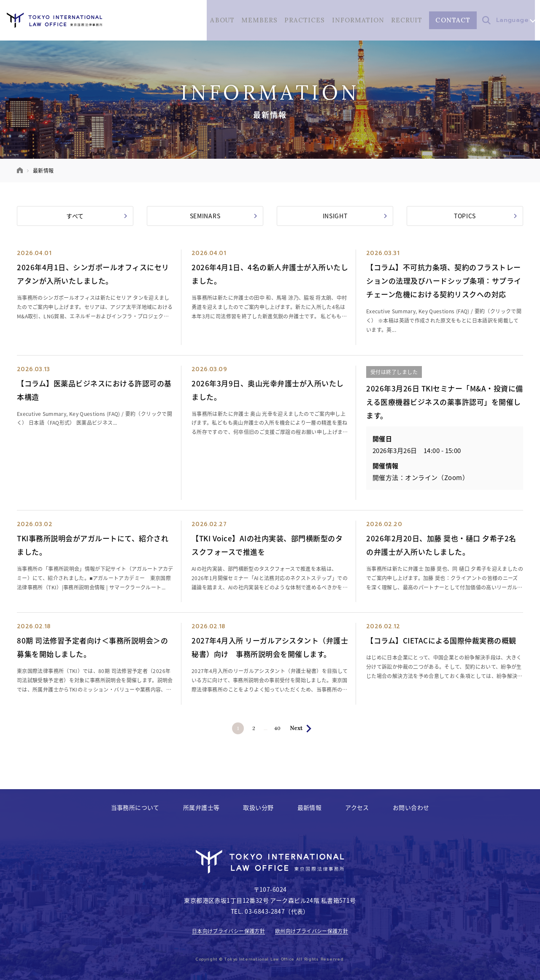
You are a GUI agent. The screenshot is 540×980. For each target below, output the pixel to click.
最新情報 (310, 807)
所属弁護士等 (201, 807)
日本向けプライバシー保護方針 (228, 931)
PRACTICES (305, 20)
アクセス (357, 807)
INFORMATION (358, 20)
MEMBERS (259, 20)
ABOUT (222, 20)
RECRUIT (407, 20)
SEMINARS (223, 216)
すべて (97, 216)
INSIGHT (355, 216)
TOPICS (485, 216)
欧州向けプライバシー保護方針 (312, 931)
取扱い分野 (258, 807)
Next (304, 728)
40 (284, 728)
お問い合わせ (411, 807)
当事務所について (135, 807)
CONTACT (453, 20)
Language (515, 20)
